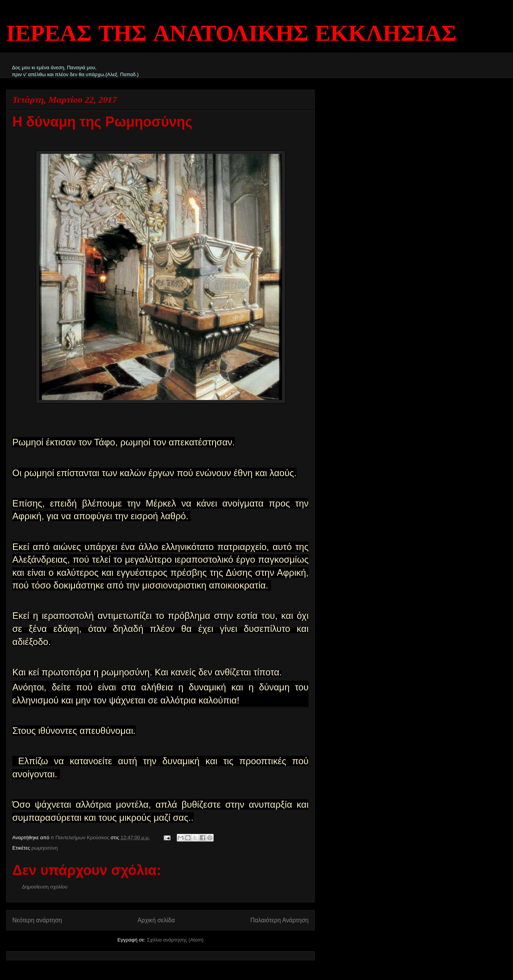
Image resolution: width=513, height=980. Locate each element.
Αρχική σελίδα (156, 920)
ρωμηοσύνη (45, 848)
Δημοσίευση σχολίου (45, 887)
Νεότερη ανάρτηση (37, 920)
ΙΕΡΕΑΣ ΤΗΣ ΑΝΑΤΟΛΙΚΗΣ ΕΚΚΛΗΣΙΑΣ (231, 35)
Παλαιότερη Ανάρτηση (279, 920)
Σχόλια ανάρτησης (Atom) (175, 940)
